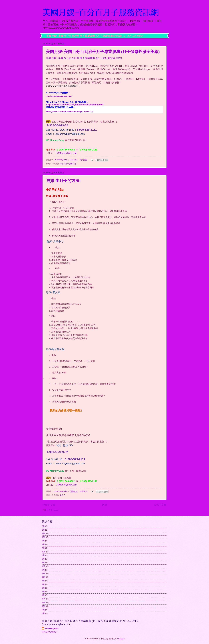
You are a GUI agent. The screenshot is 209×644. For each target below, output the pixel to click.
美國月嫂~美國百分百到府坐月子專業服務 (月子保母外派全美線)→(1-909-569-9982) (95, 36)
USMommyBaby (52, 629)
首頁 (104, 505)
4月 (43, 544)
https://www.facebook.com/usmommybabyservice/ (70, 112)
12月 (44, 566)
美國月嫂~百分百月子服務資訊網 (101, 12)
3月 (43, 563)
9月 (43, 555)
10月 (44, 537)
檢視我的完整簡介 (49, 632)
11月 (44, 534)
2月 (43, 526)
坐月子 (62, 495)
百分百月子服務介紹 (68, 164)
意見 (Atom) (54, 510)
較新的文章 (49, 505)
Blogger (121, 639)
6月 (43, 581)
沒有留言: (84, 491)
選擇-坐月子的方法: (63, 181)
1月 (43, 595)
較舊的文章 (160, 505)
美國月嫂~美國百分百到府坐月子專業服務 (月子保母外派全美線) (103, 52)
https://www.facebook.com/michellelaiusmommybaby (75, 104)
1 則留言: (84, 160)
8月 (43, 541)
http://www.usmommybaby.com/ (59, 96)
